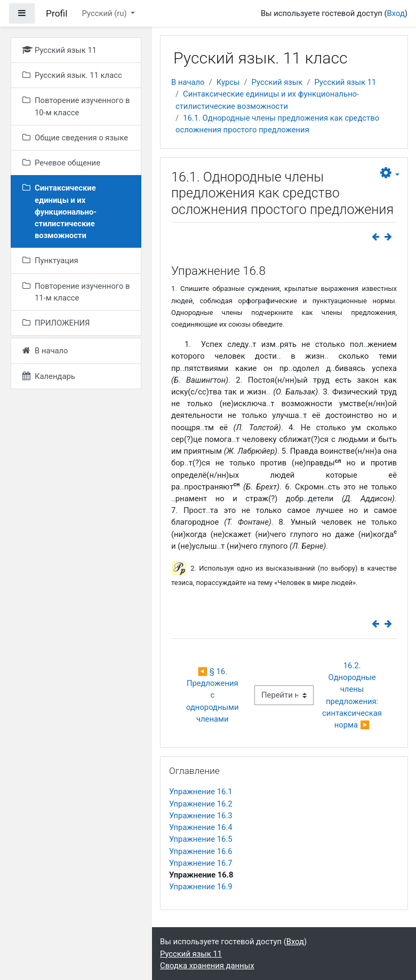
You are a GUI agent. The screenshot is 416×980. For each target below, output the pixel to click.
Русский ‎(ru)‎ (106, 13)
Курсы (228, 82)
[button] (390, 173)
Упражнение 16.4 (201, 827)
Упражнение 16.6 (201, 851)
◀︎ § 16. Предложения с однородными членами (213, 695)
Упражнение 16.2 (201, 804)
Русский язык (277, 82)
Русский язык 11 (345, 82)
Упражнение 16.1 (201, 792)
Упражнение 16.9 (201, 887)
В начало (188, 82)
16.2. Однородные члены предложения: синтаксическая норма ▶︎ (353, 695)
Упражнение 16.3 (201, 816)
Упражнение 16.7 (201, 863)
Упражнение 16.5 (201, 839)
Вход (396, 13)
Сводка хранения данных (207, 966)
